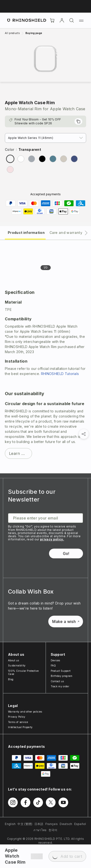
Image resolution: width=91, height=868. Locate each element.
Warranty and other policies (25, 712)
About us (14, 660)
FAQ (53, 665)
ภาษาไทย (40, 830)
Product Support (61, 671)
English (10, 824)
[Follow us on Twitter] (51, 802)
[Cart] (52, 20)
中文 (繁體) (25, 824)
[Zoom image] (46, 59)
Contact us (57, 681)
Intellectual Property (20, 727)
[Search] (72, 20)
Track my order (60, 686)
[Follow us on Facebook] (25, 802)
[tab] (25, 232)
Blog (11, 679)
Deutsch (66, 824)
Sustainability (17, 665)
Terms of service (18, 722)
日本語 (39, 824)
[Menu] (81, 20)
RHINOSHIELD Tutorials (60, 374)
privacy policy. (52, 539)
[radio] (10, 159)
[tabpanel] (45, 357)
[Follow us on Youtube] (63, 802)
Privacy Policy (17, 717)
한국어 (53, 830)
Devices (55, 660)
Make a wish (66, 621)
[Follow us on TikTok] (38, 802)
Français (52, 824)
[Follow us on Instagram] (13, 802)
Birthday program (62, 676)
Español (80, 824)
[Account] (62, 20)
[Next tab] (86, 233)
